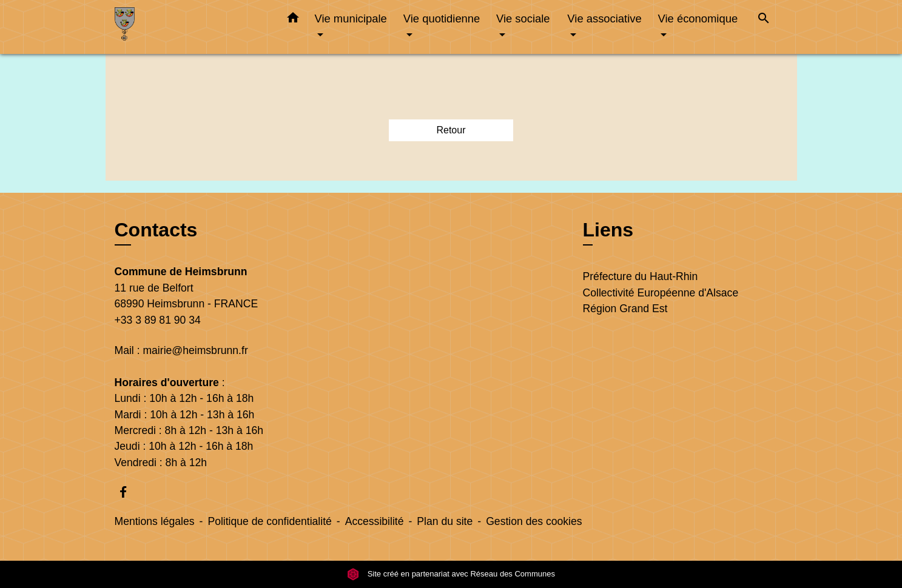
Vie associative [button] (604, 18)
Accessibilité (375, 521)
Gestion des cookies (534, 521)
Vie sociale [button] (523, 18)
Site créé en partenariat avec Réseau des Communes (451, 574)
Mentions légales (155, 521)
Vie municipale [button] (351, 18)
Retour (451, 130)
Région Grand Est (625, 309)
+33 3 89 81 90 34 (158, 320)
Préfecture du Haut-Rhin (641, 276)
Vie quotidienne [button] (442, 18)
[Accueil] (190, 27)
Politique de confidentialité (269, 521)
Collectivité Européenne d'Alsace (661, 293)
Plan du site (445, 521)
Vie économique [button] (698, 18)
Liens (608, 230)
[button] (293, 20)
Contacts (156, 230)
